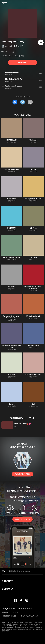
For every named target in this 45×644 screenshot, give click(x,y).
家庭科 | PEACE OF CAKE (33, 199)
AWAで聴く (22, 62)
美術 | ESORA (12, 228)
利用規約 (5, 612)
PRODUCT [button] (7, 581)
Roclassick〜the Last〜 (33, 375)
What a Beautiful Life (33, 316)
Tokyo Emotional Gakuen (12, 257)
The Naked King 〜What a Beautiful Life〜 (12, 317)
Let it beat (33, 257)
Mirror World (12, 199)
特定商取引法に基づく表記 (30, 616)
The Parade (33, 140)
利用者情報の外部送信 (9, 616)
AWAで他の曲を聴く (22, 474)
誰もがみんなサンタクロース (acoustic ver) (33, 288)
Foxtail (12, 404)
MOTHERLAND (12, 140)
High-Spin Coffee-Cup (12, 169)
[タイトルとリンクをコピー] (30, 102)
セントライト (12, 375)
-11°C (33, 404)
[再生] (41, 42)
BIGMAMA (19, 46)
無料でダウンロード (22, 519)
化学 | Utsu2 (33, 228)
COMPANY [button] (8, 589)
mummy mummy (25, 571)
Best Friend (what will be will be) (12, 346)
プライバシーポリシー (19, 612)
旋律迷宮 (33, 169)
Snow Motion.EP (33, 345)
